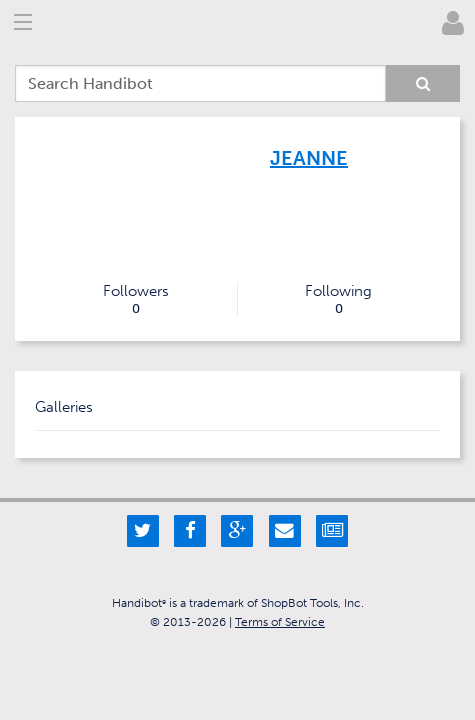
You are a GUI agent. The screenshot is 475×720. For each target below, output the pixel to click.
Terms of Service (280, 622)
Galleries (64, 407)
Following (339, 299)
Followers (136, 299)
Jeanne (309, 158)
